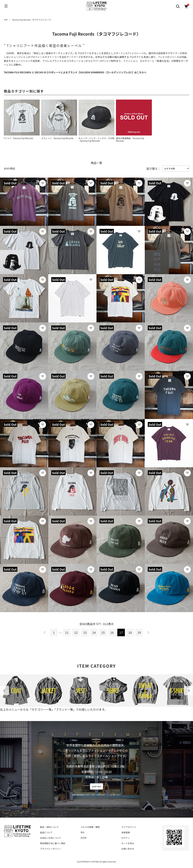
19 (139, 632)
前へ (45, 632)
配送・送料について (49, 827)
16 (112, 632)
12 (76, 632)
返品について (46, 832)
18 (130, 632)
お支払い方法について (51, 838)
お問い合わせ (128, 849)
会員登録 (126, 832)
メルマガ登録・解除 (90, 827)
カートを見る (128, 843)
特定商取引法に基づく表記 (53, 843)
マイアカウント (129, 827)
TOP (6, 20)
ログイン (126, 838)
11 (67, 632)
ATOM (83, 838)
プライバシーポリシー (51, 849)
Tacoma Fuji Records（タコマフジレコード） (32, 20)
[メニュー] (6, 6)
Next (188, 691)
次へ (148, 632)
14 (94, 632)
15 (103, 632)
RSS (83, 832)
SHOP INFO (97, 786)
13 (85, 632)
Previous (5, 691)
